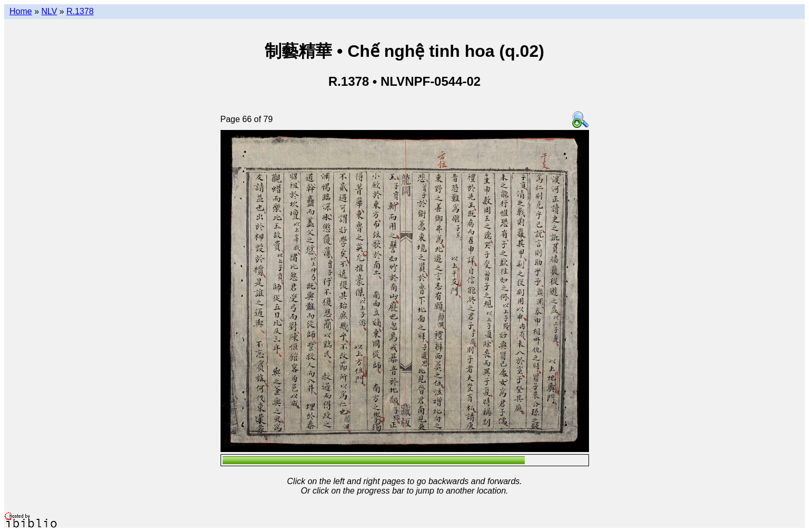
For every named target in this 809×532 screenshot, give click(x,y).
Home (21, 11)
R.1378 (80, 11)
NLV (49, 11)
